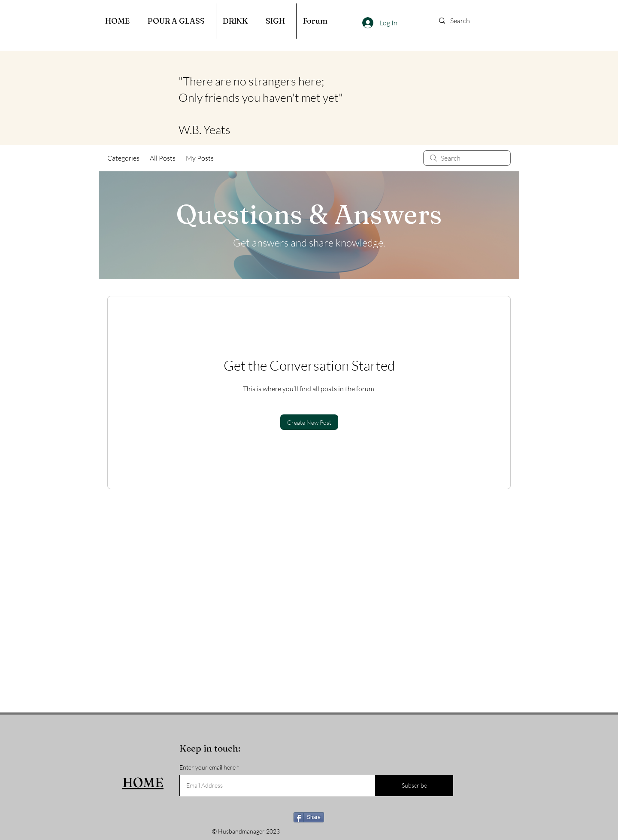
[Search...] (476, 21)
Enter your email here (208, 767)
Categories (123, 158)
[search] (467, 158)
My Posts (200, 158)
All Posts (163, 158)
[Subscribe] (414, 785)
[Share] (309, 817)
